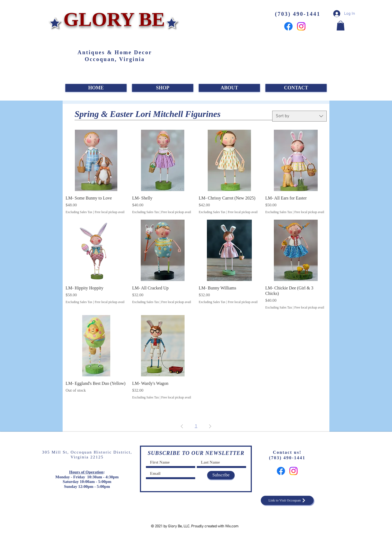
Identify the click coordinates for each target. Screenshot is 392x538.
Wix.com (232, 526)
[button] (341, 26)
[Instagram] (301, 26)
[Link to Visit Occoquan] (287, 500)
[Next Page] (210, 426)
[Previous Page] (182, 426)
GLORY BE (112, 19)
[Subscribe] (221, 475)
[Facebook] (288, 26)
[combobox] (299, 116)
